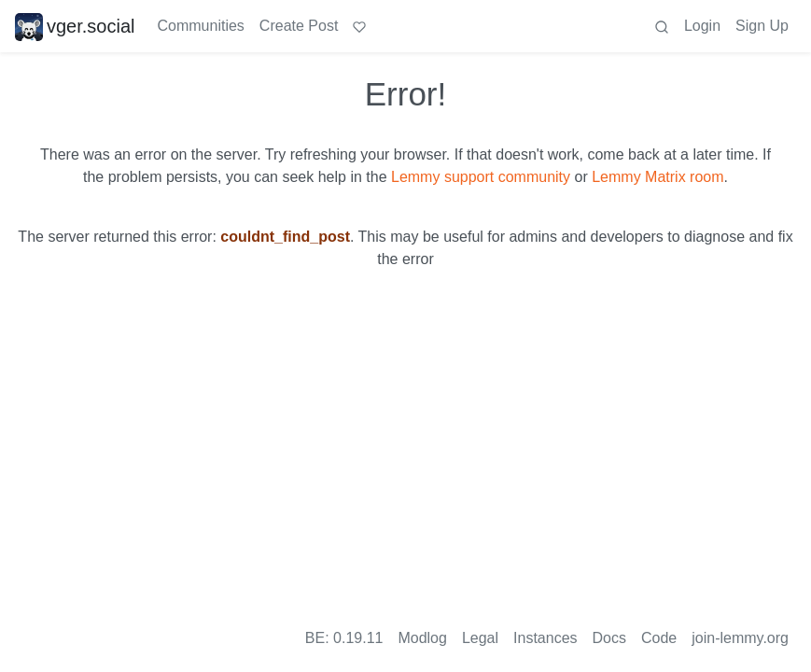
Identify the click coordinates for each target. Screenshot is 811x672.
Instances (545, 638)
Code (659, 638)
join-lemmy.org (740, 638)
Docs (609, 638)
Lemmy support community (481, 177)
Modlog (422, 638)
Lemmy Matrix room (657, 177)
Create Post (299, 26)
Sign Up (762, 26)
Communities (201, 26)
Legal (480, 638)
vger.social (75, 26)
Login (702, 26)
